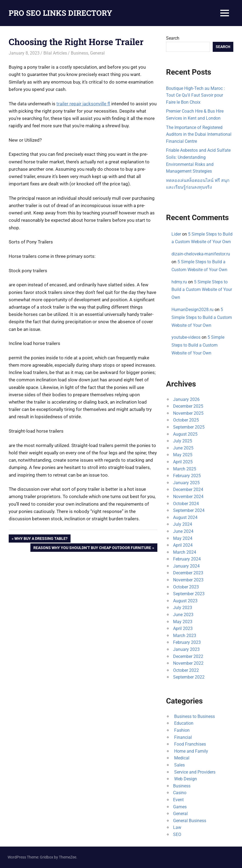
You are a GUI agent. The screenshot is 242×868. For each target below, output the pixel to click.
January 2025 (186, 483)
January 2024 (186, 566)
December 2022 (188, 656)
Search (173, 38)
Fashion (181, 730)
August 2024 (185, 517)
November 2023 (188, 580)
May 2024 (183, 538)
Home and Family (191, 751)
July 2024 (183, 524)
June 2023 (183, 615)
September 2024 (189, 510)
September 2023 (189, 594)
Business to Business (194, 716)
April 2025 (183, 462)
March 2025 (185, 469)
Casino (180, 793)
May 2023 (183, 622)
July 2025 (183, 441)
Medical (181, 758)
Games (180, 807)
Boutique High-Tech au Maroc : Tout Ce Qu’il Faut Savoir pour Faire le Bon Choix (195, 95)
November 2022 (188, 663)
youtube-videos (186, 337)
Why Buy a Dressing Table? (41, 539)
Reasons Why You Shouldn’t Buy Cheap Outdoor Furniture (92, 548)
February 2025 (187, 476)
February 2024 (187, 559)
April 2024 (183, 545)
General (97, 53)
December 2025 (188, 406)
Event (178, 800)
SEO (177, 834)
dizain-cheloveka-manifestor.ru (201, 254)
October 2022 (186, 670)
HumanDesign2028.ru (192, 310)
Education (183, 723)
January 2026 (186, 399)
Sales (179, 765)
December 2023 (188, 573)
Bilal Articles (55, 53)
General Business (190, 821)
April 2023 (183, 628)
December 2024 (188, 490)
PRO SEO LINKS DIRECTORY (60, 13)
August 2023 (185, 601)
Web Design (185, 779)
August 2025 (185, 434)
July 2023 (183, 608)
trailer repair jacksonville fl (83, 104)
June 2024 (183, 531)
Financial (182, 737)
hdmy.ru (179, 282)
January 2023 (186, 649)
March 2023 (185, 636)
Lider (176, 234)
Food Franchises (190, 744)
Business (79, 53)
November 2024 (188, 497)
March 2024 (185, 552)
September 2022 (189, 677)
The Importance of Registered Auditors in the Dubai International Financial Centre (199, 134)
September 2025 (189, 427)
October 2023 (186, 587)
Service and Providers (194, 772)
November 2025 (188, 413)
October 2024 (186, 504)
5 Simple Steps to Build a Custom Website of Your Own (202, 290)
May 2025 (183, 455)
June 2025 (183, 448)
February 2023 (187, 642)
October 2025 (186, 420)
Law (177, 827)
